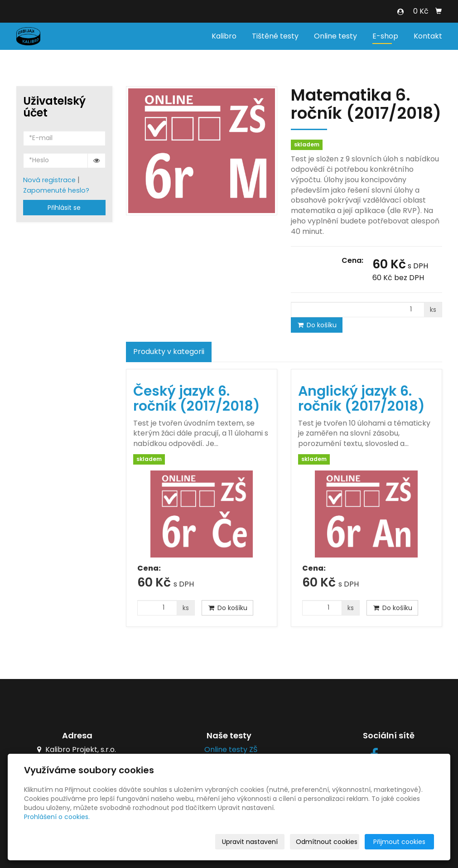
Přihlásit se (64, 208)
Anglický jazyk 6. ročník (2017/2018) (362, 399)
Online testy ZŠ (229, 749)
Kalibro (224, 36)
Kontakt (428, 36)
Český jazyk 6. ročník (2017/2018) (197, 399)
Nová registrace (49, 180)
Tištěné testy (275, 36)
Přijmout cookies (399, 842)
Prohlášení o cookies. (57, 817)
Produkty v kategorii (169, 352)
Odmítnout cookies (327, 842)
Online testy (335, 36)
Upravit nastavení (250, 842)
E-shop (385, 36)
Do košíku (317, 325)
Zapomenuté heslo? (56, 190)
